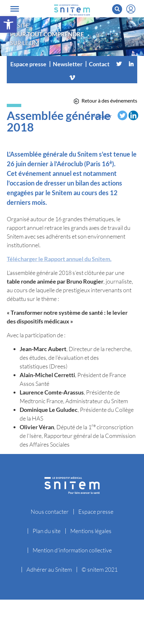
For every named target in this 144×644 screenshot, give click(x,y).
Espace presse (28, 64)
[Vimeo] (72, 77)
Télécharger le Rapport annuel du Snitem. (59, 259)
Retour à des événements (109, 100)
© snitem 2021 (100, 569)
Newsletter (68, 64)
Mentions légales (91, 531)
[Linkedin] (131, 64)
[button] (8, 24)
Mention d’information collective (72, 550)
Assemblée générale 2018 (59, 121)
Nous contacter (50, 512)
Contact (99, 64)
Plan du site (47, 531)
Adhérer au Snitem (49, 569)
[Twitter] (119, 64)
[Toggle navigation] (15, 9)
